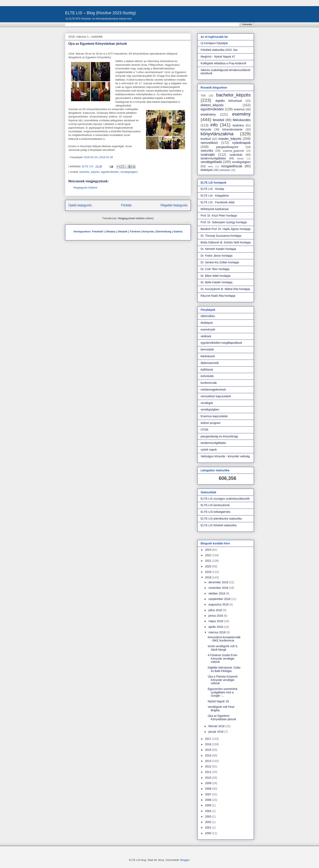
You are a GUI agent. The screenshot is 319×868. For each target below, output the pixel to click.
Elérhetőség (164, 232)
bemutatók (207, 349)
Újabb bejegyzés (80, 205)
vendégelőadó (211, 162)
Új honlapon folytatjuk (214, 43)
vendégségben (129, 172)
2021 (209, 561)
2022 (209, 555)
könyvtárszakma (217, 134)
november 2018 (219, 588)
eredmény (208, 114)
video (210, 166)
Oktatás (110, 232)
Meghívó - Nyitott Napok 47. (218, 57)
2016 (209, 744)
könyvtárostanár (233, 129)
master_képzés (230, 139)
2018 (209, 577)
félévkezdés (242, 120)
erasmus (239, 109)
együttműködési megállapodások (221, 343)
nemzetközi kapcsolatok (216, 396)
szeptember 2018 (220, 599)
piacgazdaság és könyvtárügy (219, 436)
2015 (209, 750)
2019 (209, 572)
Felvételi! (98, 232)
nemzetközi (209, 143)
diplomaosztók (210, 363)
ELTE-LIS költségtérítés (216, 512)
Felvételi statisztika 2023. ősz (219, 50)
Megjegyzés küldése (85, 188)
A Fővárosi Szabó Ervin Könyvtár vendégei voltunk (223, 659)
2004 (209, 811)
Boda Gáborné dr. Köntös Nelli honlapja (226, 242)
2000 (209, 833)
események (208, 329)
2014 (209, 755)
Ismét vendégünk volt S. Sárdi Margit (223, 648)
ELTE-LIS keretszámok (215, 505)
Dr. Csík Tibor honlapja (215, 269)
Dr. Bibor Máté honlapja (215, 276)
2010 (209, 778)
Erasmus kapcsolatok (214, 416)
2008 (209, 789)
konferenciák (209, 383)
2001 (209, 828)
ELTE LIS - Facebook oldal (217, 202)
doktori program (211, 423)
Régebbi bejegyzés (174, 205)
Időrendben (208, 316)
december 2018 (219, 582)
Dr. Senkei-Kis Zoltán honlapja (220, 262)
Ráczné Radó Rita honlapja (218, 296)
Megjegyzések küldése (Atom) (136, 218)
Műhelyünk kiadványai (215, 209)
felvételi (218, 120)
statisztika (207, 151)
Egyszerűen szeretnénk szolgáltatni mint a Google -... (223, 692)
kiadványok (208, 356)
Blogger (185, 860)
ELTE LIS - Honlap (212, 189)
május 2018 (216, 621)
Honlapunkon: (82, 232)
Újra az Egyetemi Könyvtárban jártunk (222, 717)
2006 (209, 800)
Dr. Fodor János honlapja (216, 256)
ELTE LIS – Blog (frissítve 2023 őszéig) (101, 13)
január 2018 (216, 732)
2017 (209, 739)
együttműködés (110, 172)
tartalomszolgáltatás (213, 158)
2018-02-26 (90, 157)
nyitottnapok (242, 143)
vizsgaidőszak (232, 166)
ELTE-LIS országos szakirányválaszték (225, 499)
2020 (209, 566)
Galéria (178, 232)
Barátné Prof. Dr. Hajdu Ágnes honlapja (226, 229)
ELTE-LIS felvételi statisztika (218, 525)
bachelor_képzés (90, 172)
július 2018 (216, 610)
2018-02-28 (106, 157)
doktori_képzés (212, 105)
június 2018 (216, 616)
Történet (135, 232)
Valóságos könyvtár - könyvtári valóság (225, 456)
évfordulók (207, 376)
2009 (209, 783)
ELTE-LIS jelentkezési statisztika (221, 519)
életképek (207, 170)
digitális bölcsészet (229, 101)
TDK (203, 96)
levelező (206, 139)
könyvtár (206, 129)
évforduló (225, 170)
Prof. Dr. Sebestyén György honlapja (224, 222)
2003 (209, 817)
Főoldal (126, 205)
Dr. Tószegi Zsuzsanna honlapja (221, 236)
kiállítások (207, 370)
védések (206, 336)
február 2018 (217, 726)
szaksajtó (208, 155)
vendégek (207, 403)
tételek (240, 159)
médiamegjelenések (213, 390)
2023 (209, 550)
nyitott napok (209, 450)
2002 (209, 822)
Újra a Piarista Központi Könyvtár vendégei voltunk (223, 680)
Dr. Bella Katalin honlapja (216, 282)
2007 (209, 794)
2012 (209, 766)
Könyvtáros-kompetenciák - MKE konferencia (224, 639)
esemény (241, 114)
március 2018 (217, 632)
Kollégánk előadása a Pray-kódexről (223, 63)
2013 (209, 761)
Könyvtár (148, 232)
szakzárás (236, 155)
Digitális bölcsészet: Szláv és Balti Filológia (224, 669)
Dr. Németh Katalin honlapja (218, 249)
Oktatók (122, 232)
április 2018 (216, 627)
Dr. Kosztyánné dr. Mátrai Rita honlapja (225, 289)
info (214, 125)
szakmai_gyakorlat (233, 151)
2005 (209, 805)
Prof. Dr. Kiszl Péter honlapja (219, 216)
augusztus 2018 (219, 604)
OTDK (205, 430)
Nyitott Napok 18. (219, 701)
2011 (209, 772)
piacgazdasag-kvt (227, 147)
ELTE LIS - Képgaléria (215, 196)
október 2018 (217, 593)
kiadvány (238, 125)
